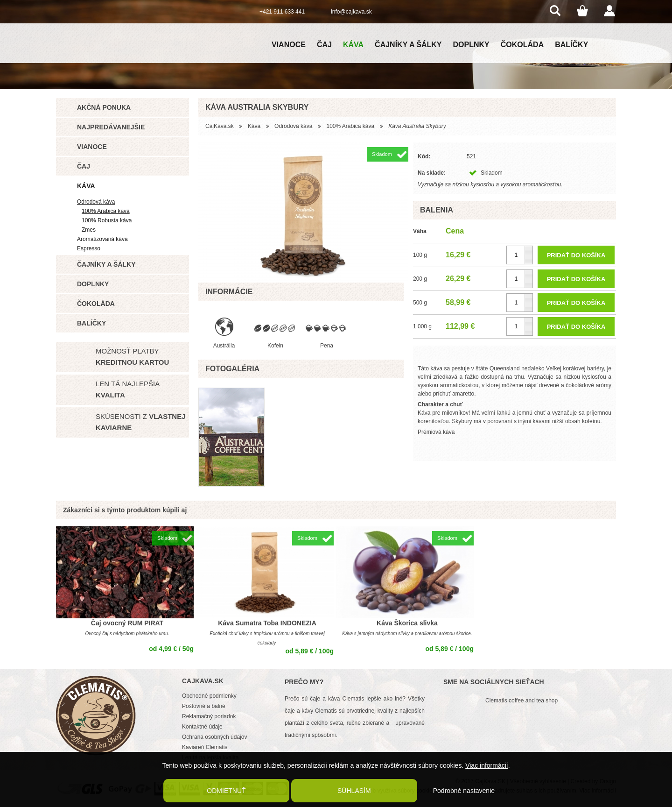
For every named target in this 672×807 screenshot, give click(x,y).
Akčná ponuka (104, 107)
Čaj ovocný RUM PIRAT (127, 623)
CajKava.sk (220, 126)
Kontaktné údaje (202, 727)
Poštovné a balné (204, 706)
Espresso (89, 248)
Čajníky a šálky (408, 45)
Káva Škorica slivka (407, 623)
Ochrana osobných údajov (214, 737)
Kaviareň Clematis (205, 747)
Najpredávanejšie (111, 127)
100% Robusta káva (107, 220)
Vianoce (289, 45)
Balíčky (571, 45)
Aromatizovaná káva (102, 239)
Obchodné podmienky (209, 696)
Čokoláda (522, 45)
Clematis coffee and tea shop (521, 701)
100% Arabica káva (106, 211)
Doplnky (471, 45)
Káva (353, 45)
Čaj (324, 45)
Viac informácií (487, 765)
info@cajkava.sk (351, 12)
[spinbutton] (520, 255)
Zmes (89, 230)
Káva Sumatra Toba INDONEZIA (267, 623)
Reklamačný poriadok (209, 716)
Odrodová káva (96, 202)
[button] (528, 251)
